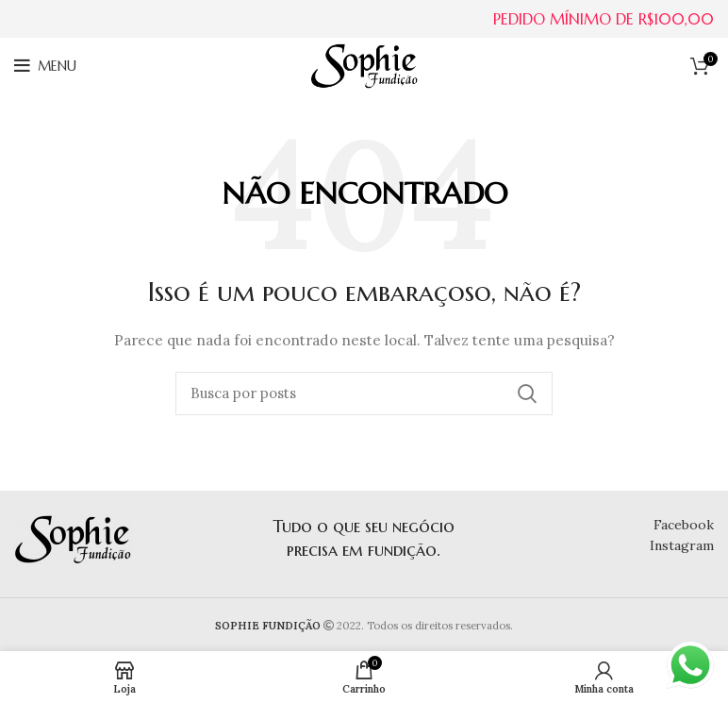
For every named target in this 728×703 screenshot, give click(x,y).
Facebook (684, 525)
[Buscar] (364, 393)
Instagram (682, 545)
